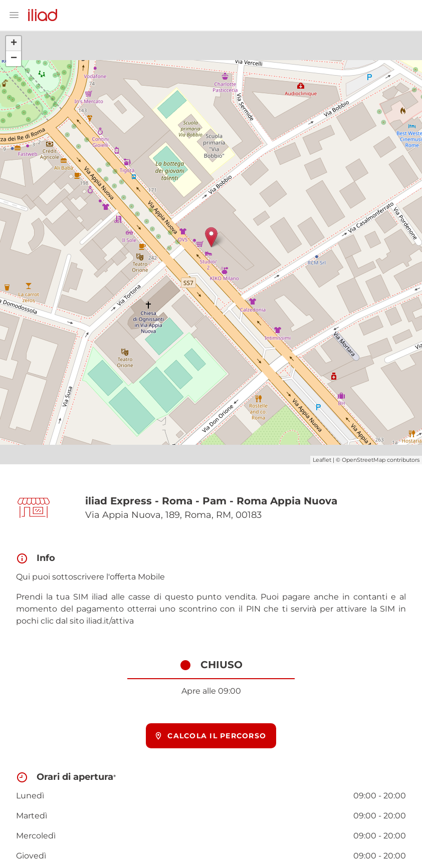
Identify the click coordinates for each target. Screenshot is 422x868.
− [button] (14, 59)
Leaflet (322, 460)
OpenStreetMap (364, 460)
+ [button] (14, 44)
